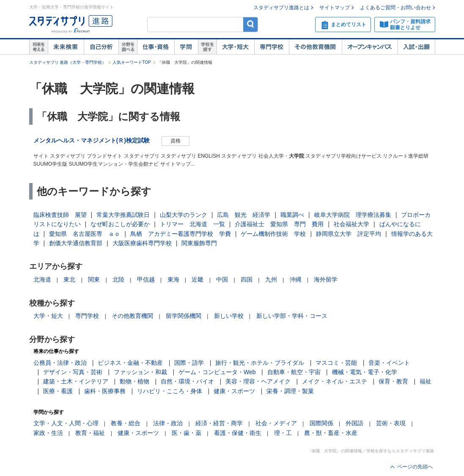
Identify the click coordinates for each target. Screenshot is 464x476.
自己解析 (101, 47)
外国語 (354, 423)
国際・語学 (189, 363)
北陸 (118, 279)
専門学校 (272, 47)
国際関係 (321, 423)
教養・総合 (126, 423)
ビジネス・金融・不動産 (130, 363)
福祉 (426, 381)
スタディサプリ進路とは (281, 8)
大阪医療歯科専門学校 (142, 243)
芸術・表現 (391, 423)
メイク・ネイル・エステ (335, 381)
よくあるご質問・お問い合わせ (395, 8)
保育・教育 (393, 381)
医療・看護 (58, 391)
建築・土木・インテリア (76, 381)
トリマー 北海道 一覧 (192, 224)
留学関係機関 (184, 316)
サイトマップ (335, 8)
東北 (69, 279)
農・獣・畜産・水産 (331, 433)
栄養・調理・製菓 (290, 391)
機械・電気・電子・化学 (365, 372)
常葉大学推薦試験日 (123, 215)
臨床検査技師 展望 (60, 215)
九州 (271, 279)
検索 (251, 24)
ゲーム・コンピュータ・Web (217, 372)
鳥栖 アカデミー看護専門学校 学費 (181, 234)
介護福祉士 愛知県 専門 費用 (279, 224)
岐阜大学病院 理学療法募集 (353, 215)
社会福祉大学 (351, 224)
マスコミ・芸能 (336, 363)
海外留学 (326, 279)
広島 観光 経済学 (244, 215)
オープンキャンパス (370, 47)
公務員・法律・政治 (60, 363)
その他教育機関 (315, 47)
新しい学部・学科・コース (292, 316)
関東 (94, 279)
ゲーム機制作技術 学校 (273, 234)
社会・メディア (276, 423)
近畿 (198, 279)
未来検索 (66, 47)
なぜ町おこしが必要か (120, 224)
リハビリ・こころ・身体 (170, 391)
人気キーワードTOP (132, 62)
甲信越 (146, 279)
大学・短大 (235, 47)
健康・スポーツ (234, 391)
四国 (247, 279)
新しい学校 (229, 316)
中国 (222, 279)
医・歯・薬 (187, 433)
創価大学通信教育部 (76, 243)
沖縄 (296, 279)
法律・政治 (168, 423)
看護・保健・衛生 (238, 433)
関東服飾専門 (199, 243)
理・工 (283, 433)
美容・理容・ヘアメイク (258, 381)
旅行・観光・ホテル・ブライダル (260, 363)
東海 (173, 279)
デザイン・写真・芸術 (73, 372)
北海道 (42, 279)
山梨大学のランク (184, 215)
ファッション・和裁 (140, 372)
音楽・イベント (389, 363)
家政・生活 (48, 433)
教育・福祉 (90, 433)
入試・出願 (416, 47)
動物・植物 (135, 381)
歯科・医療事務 (105, 391)
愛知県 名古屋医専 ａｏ (85, 234)
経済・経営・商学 (219, 423)
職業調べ (292, 215)
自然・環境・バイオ (187, 381)
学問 (186, 47)
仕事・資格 (156, 47)
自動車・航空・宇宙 (294, 372)
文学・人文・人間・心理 (66, 423)
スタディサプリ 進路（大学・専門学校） (68, 62)
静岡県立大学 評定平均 (349, 234)
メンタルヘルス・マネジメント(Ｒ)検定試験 (92, 140)
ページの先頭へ (415, 467)
